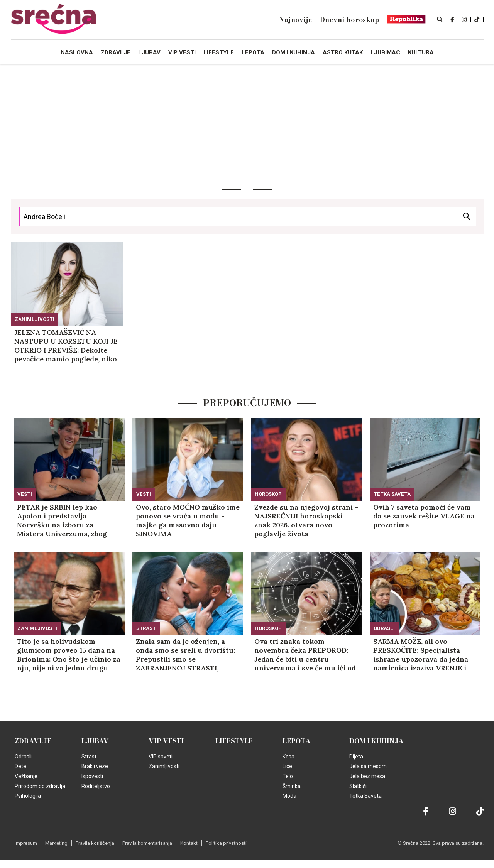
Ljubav (95, 741)
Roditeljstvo (96, 786)
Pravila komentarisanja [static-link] (147, 843)
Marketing (56, 843)
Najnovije (295, 20)
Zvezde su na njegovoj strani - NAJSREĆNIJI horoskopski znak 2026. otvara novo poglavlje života (306, 520)
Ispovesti (92, 776)
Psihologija (28, 796)
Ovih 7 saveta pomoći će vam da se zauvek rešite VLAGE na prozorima (424, 516)
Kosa (288, 757)
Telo (288, 776)
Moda (289, 796)
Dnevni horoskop (350, 20)
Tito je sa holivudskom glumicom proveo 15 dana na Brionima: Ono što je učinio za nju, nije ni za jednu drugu (69, 655)
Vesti (25, 494)
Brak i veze (95, 766)
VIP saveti (161, 757)
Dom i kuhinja (376, 741)
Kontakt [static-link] (189, 843)
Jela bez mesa (367, 776)
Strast (146, 628)
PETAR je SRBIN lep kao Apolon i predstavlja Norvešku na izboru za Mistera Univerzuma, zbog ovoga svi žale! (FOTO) (62, 520)
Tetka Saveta (392, 494)
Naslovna (77, 52)
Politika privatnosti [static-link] (226, 843)
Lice (287, 766)
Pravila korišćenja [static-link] (95, 843)
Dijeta (356, 757)
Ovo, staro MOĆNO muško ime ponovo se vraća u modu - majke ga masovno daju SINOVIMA (188, 520)
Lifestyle (234, 741)
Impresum (26, 843)
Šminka (292, 786)
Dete (20, 766)
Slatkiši (358, 786)
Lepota (297, 741)
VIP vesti (166, 741)
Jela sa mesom (368, 766)
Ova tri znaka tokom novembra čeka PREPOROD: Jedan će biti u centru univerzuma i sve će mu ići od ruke (305, 655)
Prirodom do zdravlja (40, 786)
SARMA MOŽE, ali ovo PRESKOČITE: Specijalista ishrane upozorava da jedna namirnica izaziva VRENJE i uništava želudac (421, 655)
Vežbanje (26, 776)
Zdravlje (33, 741)
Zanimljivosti (35, 319)
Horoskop (268, 494)
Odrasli (384, 628)
